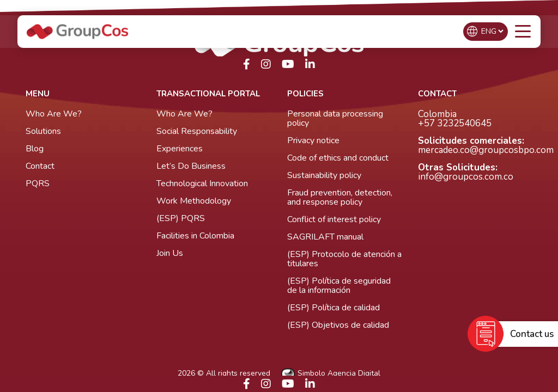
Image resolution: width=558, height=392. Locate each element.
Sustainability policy (324, 175)
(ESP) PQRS (181, 218)
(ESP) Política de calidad (333, 308)
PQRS (38, 183)
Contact (40, 166)
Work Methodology (194, 201)
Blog (35, 149)
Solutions (43, 131)
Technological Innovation (202, 183)
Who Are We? (54, 114)
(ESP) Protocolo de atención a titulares (344, 259)
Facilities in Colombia (195, 236)
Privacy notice (313, 140)
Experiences (180, 149)
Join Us (170, 253)
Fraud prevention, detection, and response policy (340, 197)
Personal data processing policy (335, 118)
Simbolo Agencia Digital (331, 374)
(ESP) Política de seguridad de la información (339, 286)
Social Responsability (197, 131)
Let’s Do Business (191, 166)
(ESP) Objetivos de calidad (338, 325)
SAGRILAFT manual (325, 237)
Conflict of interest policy (334, 219)
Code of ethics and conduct (338, 158)
